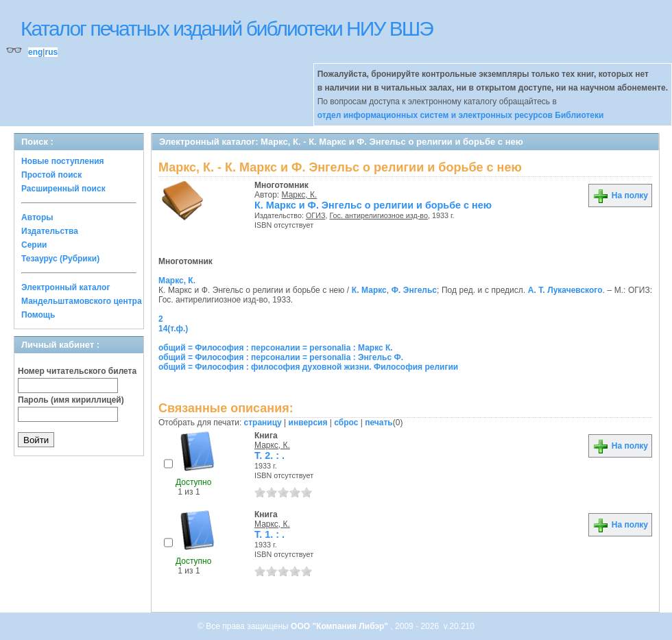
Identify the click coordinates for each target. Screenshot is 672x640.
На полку (620, 195)
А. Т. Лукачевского (565, 290)
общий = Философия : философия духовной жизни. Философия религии (308, 367)
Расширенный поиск (63, 189)
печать (379, 423)
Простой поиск (51, 175)
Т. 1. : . (269, 534)
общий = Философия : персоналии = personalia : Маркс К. (276, 348)
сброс (346, 423)
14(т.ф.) (173, 329)
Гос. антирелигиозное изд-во (379, 215)
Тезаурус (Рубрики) (60, 259)
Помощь (38, 315)
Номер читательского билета (77, 371)
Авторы (37, 217)
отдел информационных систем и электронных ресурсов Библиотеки (461, 115)
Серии (34, 245)
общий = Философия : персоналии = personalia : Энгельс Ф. (281, 357)
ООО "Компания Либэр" (340, 626)
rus (51, 52)
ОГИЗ (316, 215)
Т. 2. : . (269, 455)
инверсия (308, 423)
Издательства (50, 231)
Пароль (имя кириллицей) (71, 400)
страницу (263, 423)
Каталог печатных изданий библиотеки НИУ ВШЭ (227, 28)
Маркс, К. (300, 195)
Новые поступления (63, 161)
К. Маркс (369, 290)
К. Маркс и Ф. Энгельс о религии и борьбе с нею (373, 205)
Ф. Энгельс (414, 290)
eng (35, 52)
